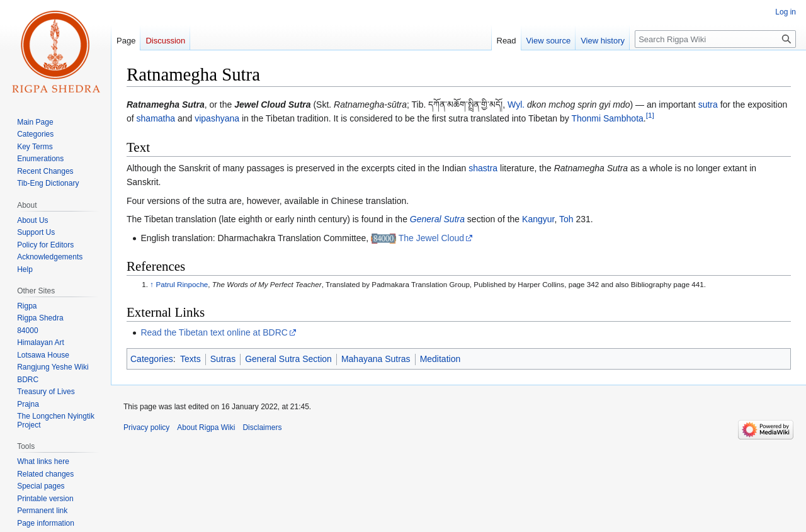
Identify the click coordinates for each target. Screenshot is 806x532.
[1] (650, 116)
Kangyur (538, 219)
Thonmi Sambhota (607, 118)
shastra (483, 168)
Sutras (223, 359)
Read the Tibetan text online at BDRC (214, 332)
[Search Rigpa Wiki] (715, 39)
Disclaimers (262, 427)
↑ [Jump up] (152, 284)
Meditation (440, 359)
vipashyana (217, 118)
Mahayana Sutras (376, 359)
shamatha (156, 118)
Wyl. (516, 105)
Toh (566, 219)
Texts (190, 359)
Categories (152, 359)
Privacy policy (146, 427)
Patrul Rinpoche (182, 284)
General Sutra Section (288, 359)
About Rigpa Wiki (206, 427)
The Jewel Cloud (431, 238)
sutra (708, 105)
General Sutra (437, 219)
